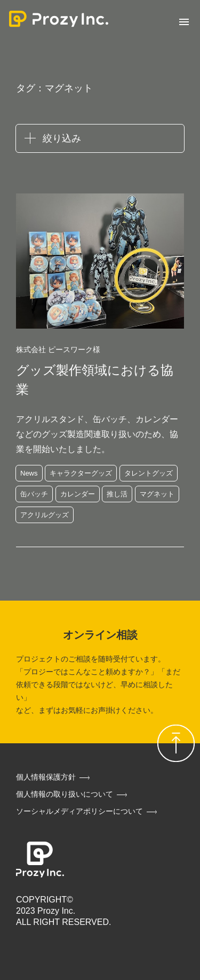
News (29, 473)
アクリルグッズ (45, 515)
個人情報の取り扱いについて (65, 794)
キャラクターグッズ (81, 473)
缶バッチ (34, 494)
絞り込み (62, 138)
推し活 (117, 494)
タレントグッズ (149, 473)
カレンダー (78, 494)
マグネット (157, 494)
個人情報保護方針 (46, 777)
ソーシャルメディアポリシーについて (79, 811)
